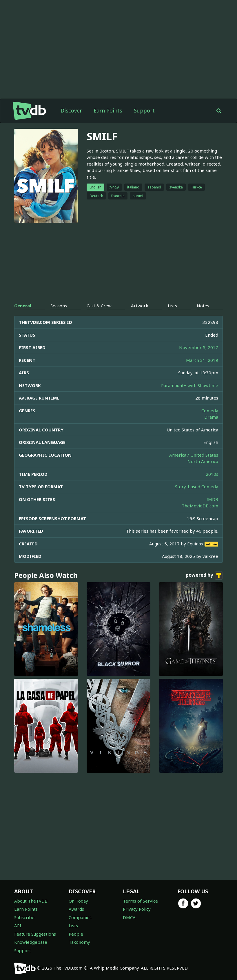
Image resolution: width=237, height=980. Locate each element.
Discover (71, 110)
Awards (76, 909)
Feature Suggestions (35, 934)
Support (144, 110)
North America (203, 461)
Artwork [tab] (140, 306)
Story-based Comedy (197, 487)
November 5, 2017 (199, 347)
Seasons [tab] (59, 306)
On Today (78, 901)
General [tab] (23, 306)
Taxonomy (79, 942)
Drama (211, 417)
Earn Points (108, 110)
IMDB (212, 499)
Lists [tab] (172, 306)
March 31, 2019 (202, 360)
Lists (73, 925)
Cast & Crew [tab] (99, 306)
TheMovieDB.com (200, 506)
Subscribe (24, 917)
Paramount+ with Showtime (190, 385)
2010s (212, 474)
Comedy (210, 411)
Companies (80, 917)
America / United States (194, 455)
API (18, 925)
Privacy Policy (137, 909)
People (76, 934)
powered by (204, 576)
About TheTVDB (31, 901)
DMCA (129, 917)
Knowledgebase (31, 942)
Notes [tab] (203, 306)
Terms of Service (140, 901)
